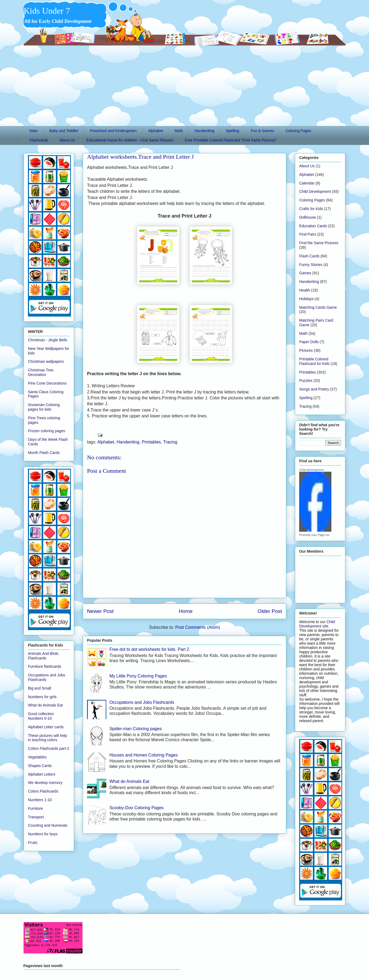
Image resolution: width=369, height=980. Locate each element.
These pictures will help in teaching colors (48, 738)
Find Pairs (308, 234)
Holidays (306, 299)
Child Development (315, 191)
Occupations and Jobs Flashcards (142, 702)
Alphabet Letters (42, 774)
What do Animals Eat (129, 781)
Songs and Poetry (314, 389)
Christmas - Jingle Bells (48, 340)
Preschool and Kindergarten (113, 131)
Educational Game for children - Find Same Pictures (130, 140)
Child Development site (317, 624)
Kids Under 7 (47, 11)
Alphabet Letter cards (46, 727)
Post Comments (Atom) (198, 627)
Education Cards (313, 226)
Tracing (170, 442)
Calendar (307, 183)
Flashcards (39, 140)
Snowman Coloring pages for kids (44, 407)
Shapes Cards (40, 766)
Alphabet (156, 131)
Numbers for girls (42, 697)
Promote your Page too (314, 535)
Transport (36, 817)
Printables (151, 442)
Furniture (35, 808)
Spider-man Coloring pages (135, 729)
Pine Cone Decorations (47, 383)
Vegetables (37, 757)
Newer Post (100, 611)
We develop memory (45, 783)
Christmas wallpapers (46, 361)
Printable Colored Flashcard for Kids (314, 361)
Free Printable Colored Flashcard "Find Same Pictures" (231, 140)
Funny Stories (311, 265)
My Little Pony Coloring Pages (138, 676)
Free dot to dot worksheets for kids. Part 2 (149, 649)
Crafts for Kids (311, 209)
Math (179, 131)
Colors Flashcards (43, 791)
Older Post (270, 611)
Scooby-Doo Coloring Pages (136, 808)
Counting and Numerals (48, 825)
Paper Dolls (309, 342)
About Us (67, 140)
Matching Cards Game (318, 307)
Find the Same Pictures (319, 243)
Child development (311, 470)
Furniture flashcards (45, 666)
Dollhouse (307, 217)
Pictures (306, 350)
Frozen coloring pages (47, 431)
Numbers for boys (43, 834)
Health (305, 290)
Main (34, 131)
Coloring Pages (298, 131)
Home (186, 611)
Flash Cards (309, 256)
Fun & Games (262, 131)
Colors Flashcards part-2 (48, 748)
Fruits (33, 843)
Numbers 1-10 (40, 800)
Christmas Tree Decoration (41, 372)
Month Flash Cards (44, 453)
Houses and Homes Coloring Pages (143, 755)
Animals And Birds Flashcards (43, 656)
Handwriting (204, 131)
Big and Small (39, 688)
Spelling (233, 131)
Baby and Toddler (64, 131)
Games (305, 273)
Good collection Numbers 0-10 (41, 716)
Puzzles (306, 381)
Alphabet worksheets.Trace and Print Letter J (140, 157)
